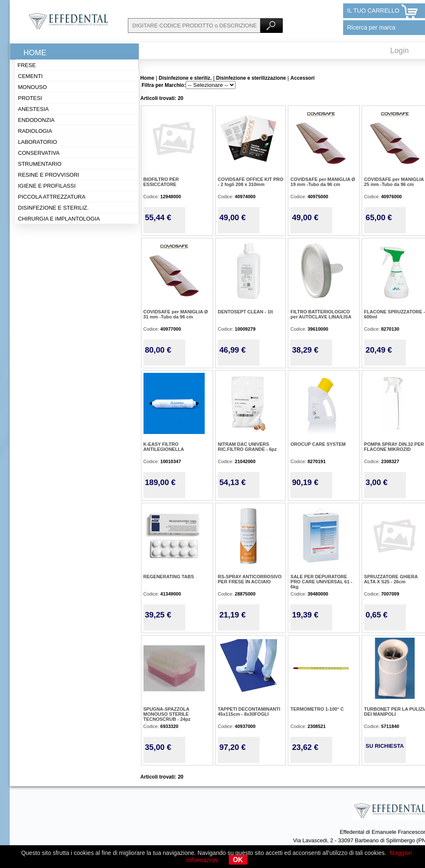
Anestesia (34, 109)
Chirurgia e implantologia (59, 219)
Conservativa (39, 153)
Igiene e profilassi (47, 186)
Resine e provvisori (49, 175)
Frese (27, 65)
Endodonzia (37, 120)
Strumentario (40, 164)
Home (35, 53)
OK (238, 860)
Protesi (30, 98)
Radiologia (35, 131)
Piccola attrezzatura (52, 197)
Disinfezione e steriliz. (54, 208)
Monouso (33, 87)
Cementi (31, 76)
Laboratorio (38, 142)
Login (400, 51)
